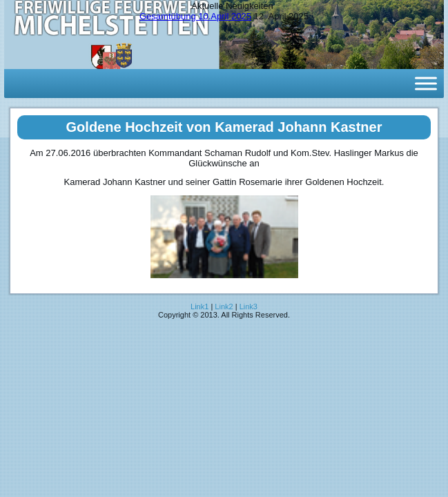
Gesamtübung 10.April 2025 (195, 16)
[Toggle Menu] (426, 83)
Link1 (199, 306)
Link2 (224, 306)
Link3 (249, 306)
